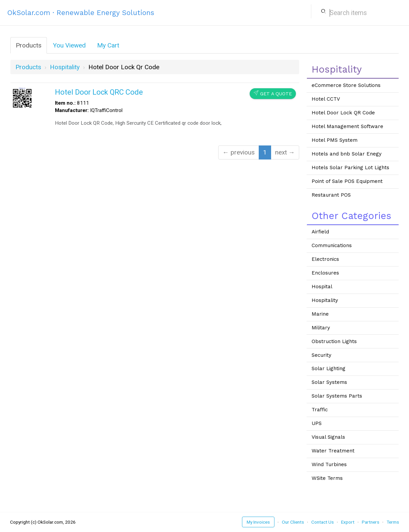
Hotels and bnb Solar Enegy (347, 154)
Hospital (322, 287)
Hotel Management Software (347, 126)
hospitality (65, 67)
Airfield (320, 232)
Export (348, 522)
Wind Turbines (329, 464)
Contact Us (322, 522)
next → (285, 152)
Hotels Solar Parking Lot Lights (350, 168)
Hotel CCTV (326, 99)
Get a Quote (273, 93)
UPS (317, 423)
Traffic (320, 410)
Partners (371, 522)
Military (321, 328)
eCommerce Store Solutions (346, 85)
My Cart (108, 45)
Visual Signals (328, 437)
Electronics (325, 259)
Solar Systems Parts (337, 396)
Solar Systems (329, 382)
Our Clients (293, 522)
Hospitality (325, 300)
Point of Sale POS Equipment (347, 181)
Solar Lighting (329, 368)
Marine (320, 314)
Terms (393, 522)
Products (29, 45)
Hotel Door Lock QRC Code (99, 92)
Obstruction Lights (334, 341)
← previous (239, 152)
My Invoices (258, 522)
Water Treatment (333, 451)
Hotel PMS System (335, 140)
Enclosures (325, 273)
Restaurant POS (331, 195)
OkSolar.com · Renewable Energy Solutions (81, 13)
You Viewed (69, 45)
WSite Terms (327, 478)
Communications (332, 245)
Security (321, 355)
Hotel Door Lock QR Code (343, 113)
